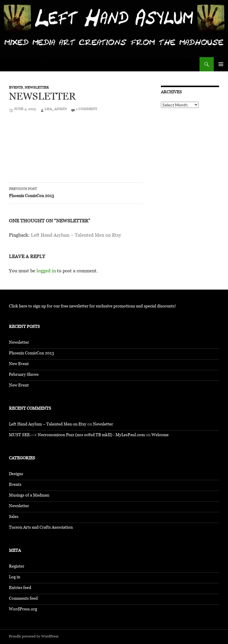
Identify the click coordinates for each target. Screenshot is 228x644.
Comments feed (23, 599)
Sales (14, 517)
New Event (19, 364)
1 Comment (87, 109)
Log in (15, 578)
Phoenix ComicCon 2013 (76, 193)
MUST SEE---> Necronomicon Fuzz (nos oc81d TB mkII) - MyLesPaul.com (77, 435)
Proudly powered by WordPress (34, 637)
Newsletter (37, 88)
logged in (46, 272)
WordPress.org (23, 610)
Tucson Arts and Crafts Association (41, 528)
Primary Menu (221, 64)
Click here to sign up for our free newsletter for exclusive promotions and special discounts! (92, 307)
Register (17, 567)
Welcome (160, 435)
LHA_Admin (56, 109)
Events (16, 88)
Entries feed (20, 588)
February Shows (24, 375)
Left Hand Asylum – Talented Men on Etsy (76, 236)
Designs (16, 474)
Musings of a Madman (29, 496)
